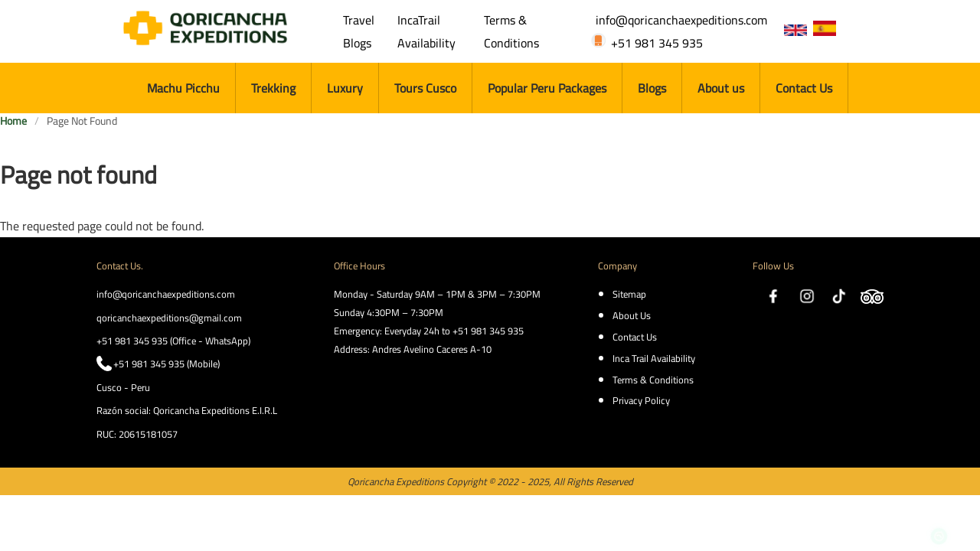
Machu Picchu (183, 88)
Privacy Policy (641, 400)
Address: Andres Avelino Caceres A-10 (413, 349)
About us (721, 88)
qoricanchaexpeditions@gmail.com (169, 318)
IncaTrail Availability (426, 31)
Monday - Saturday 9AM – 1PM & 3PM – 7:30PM (437, 294)
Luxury (345, 88)
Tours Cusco (425, 88)
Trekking (273, 88)
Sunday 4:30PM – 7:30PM (389, 312)
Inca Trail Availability (654, 358)
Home (13, 121)
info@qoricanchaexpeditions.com (681, 20)
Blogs (652, 88)
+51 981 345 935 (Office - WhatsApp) (173, 341)
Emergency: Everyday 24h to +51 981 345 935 (429, 331)
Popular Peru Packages (547, 88)
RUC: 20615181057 (137, 434)
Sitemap (629, 294)
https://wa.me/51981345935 (939, 501)
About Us (632, 315)
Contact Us (804, 88)
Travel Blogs (359, 31)
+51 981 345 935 (657, 43)
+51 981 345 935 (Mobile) (167, 364)
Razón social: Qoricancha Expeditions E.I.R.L (187, 410)
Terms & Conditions (511, 31)
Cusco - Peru (123, 387)
